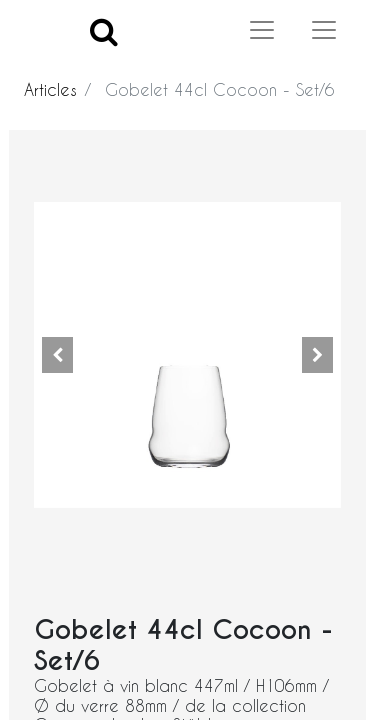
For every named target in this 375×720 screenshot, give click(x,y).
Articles (50, 89)
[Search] (104, 30)
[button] (57, 355)
